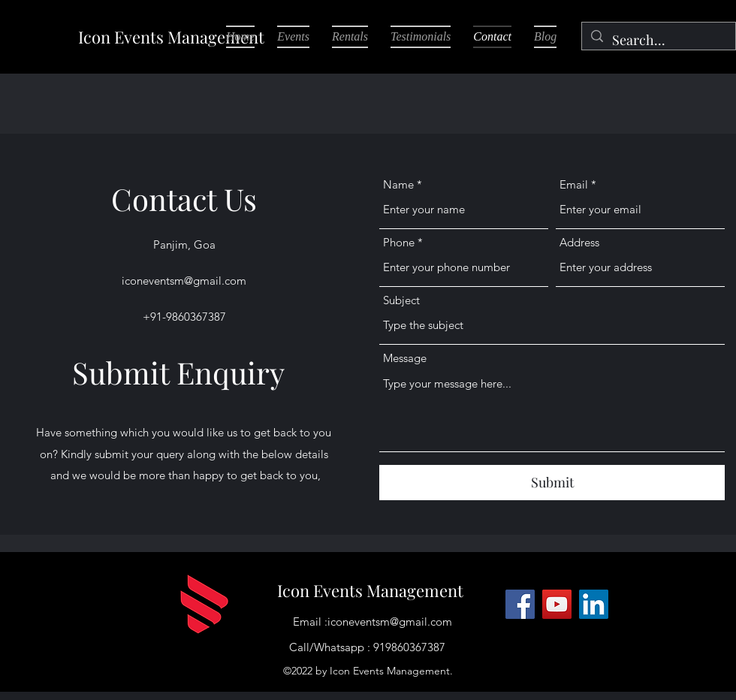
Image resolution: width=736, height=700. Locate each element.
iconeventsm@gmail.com (184, 281)
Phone (399, 242)
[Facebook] (520, 604)
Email (574, 184)
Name (398, 184)
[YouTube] (557, 604)
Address (579, 242)
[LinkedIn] (594, 604)
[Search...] (658, 41)
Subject (401, 300)
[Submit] (552, 483)
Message (405, 358)
